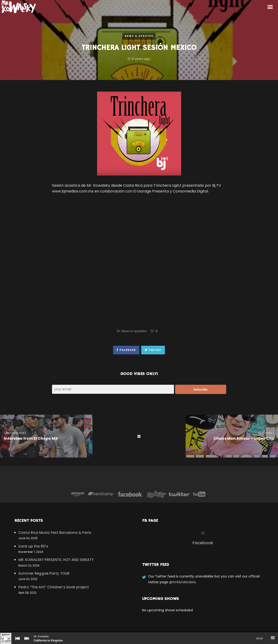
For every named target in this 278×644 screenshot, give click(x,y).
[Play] (2, 635)
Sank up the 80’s (33, 546)
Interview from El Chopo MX (46, 436)
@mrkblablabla (182, 582)
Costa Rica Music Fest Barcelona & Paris (55, 533)
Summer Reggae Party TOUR (44, 573)
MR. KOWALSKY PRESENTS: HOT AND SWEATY (56, 560)
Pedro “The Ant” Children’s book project (54, 587)
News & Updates (139, 36)
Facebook (203, 543)
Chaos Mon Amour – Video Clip (232, 436)
